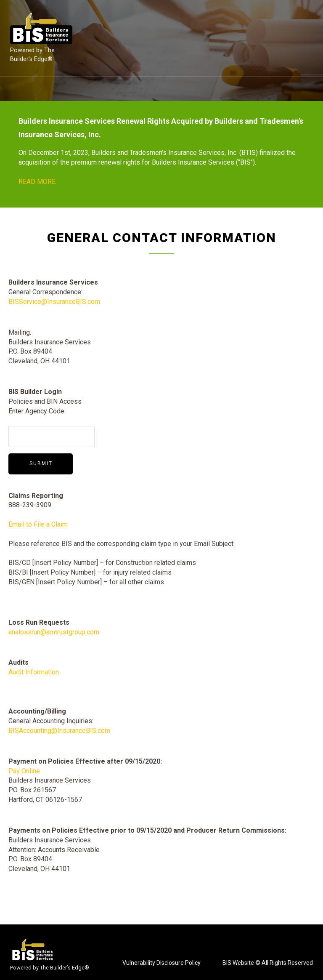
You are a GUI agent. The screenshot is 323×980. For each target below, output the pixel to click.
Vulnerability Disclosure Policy (161, 963)
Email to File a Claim (38, 524)
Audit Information (34, 672)
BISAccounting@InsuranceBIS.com (59, 731)
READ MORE (37, 182)
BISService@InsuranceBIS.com (54, 302)
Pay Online (24, 771)
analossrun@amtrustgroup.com (54, 632)
